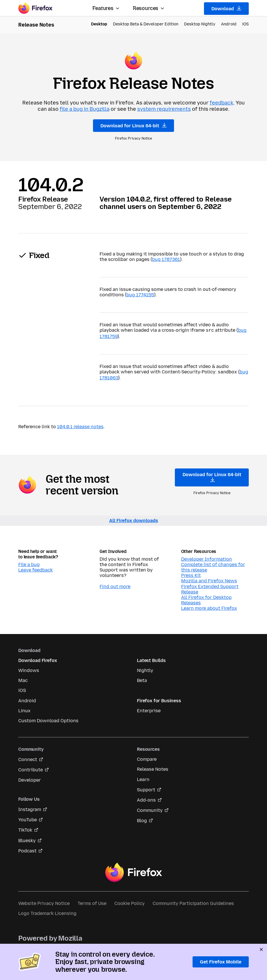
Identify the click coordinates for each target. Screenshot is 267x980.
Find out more (115, 585)
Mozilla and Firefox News (209, 580)
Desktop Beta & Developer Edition (146, 24)
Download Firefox (38, 659)
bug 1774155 (140, 295)
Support (146, 789)
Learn (143, 778)
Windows (29, 669)
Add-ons (146, 799)
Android (229, 24)
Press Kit (191, 574)
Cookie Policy (130, 902)
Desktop (99, 24)
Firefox (133, 871)
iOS (245, 24)
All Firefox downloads (134, 519)
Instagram (30, 808)
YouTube (28, 819)
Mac (23, 679)
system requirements (164, 109)
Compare (147, 758)
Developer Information (207, 558)
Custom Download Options (48, 720)
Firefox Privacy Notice (133, 138)
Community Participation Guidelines (193, 902)
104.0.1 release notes (80, 425)
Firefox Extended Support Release (210, 588)
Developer (30, 779)
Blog (142, 819)
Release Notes (153, 768)
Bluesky (27, 839)
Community (150, 809)
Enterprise (149, 710)
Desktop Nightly (200, 24)
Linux (24, 710)
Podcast (27, 850)
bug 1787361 (166, 259)
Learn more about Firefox (209, 607)
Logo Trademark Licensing (47, 912)
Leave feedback (36, 569)
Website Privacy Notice (44, 902)
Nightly (145, 669)
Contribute (31, 769)
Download (226, 9)
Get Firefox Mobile (221, 962)
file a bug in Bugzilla (85, 109)
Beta (142, 679)
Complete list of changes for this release (213, 566)
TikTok (25, 829)
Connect (28, 758)
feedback (222, 103)
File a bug (29, 563)
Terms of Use (92, 902)
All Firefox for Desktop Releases (206, 599)
